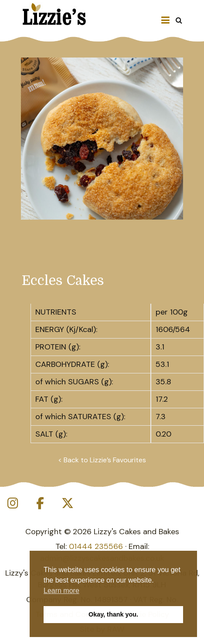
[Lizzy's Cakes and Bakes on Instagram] (13, 503)
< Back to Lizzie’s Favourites (102, 460)
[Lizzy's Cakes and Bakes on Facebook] (40, 503)
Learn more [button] (61, 591)
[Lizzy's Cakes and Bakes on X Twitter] (68, 503)
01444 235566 (96, 546)
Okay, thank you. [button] (113, 614)
